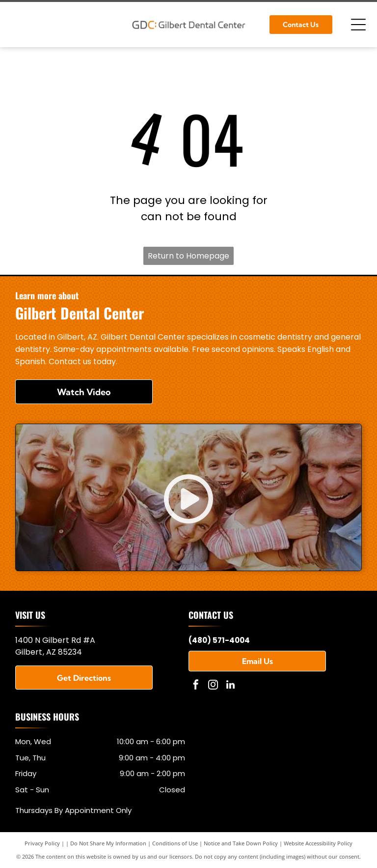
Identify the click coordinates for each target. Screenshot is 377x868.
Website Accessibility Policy (318, 843)
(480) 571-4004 (219, 640)
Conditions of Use (175, 843)
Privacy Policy (42, 843)
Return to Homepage (188, 256)
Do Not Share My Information (108, 843)
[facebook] (196, 686)
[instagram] (213, 686)
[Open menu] (358, 25)
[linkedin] (230, 686)
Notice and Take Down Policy (241, 843)
